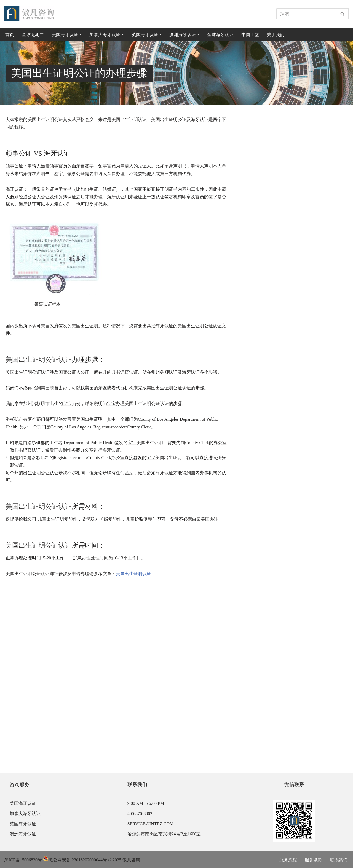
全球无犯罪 (33, 35)
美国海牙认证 (23, 803)
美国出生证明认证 (133, 574)
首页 (10, 35)
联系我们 (339, 860)
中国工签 (250, 35)
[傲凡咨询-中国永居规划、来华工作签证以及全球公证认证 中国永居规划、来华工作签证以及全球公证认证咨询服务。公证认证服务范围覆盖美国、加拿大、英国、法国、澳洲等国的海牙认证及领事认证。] (29, 14)
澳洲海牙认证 (23, 834)
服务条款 (314, 860)
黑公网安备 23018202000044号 (75, 860)
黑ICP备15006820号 (23, 860)
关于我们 (276, 35)
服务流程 (288, 860)
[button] (81, 34)
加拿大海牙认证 (25, 814)
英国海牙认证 (23, 824)
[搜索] (306, 14)
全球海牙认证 (220, 35)
